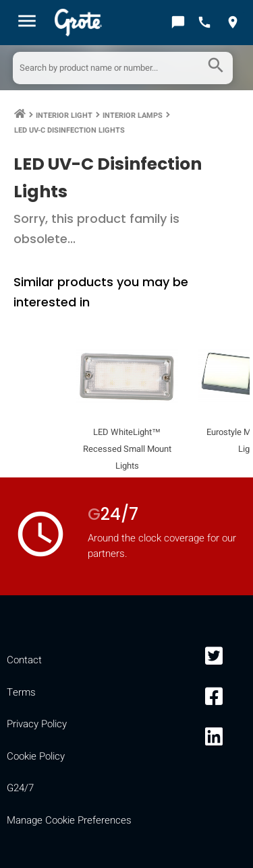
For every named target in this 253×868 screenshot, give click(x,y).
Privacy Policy (37, 724)
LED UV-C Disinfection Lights (69, 130)
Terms (21, 692)
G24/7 (20, 788)
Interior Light (64, 115)
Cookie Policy (36, 756)
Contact (24, 660)
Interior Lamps (133, 115)
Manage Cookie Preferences (69, 820)
